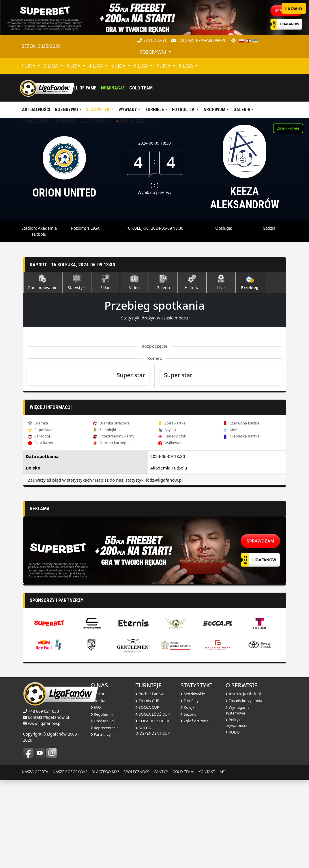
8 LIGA (187, 66)
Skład (105, 282)
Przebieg (250, 282)
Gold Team (141, 88)
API (223, 859)
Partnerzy (101, 822)
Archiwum (214, 110)
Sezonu (188, 802)
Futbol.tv (184, 110)
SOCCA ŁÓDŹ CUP (152, 802)
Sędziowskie (193, 781)
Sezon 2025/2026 (41, 46)
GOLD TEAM (183, 859)
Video (134, 282)
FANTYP (161, 859)
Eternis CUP (147, 788)
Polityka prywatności (236, 810)
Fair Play (189, 788)
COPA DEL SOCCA (152, 809)
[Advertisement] (155, 541)
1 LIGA (29, 66)
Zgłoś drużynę (194, 809)
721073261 (152, 40)
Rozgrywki (66, 110)
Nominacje (113, 88)
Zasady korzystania (244, 788)
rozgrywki (153, 52)
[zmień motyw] (233, 40)
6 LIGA (142, 66)
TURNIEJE (154, 110)
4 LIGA (97, 66)
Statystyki (98, 110)
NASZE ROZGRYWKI (70, 859)
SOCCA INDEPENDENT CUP (152, 818)
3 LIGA (74, 66)
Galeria (242, 110)
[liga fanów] (47, 88)
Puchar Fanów (149, 781)
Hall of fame (82, 88)
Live (221, 282)
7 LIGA (164, 66)
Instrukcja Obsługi (243, 781)
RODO (232, 820)
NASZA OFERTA (35, 859)
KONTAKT (207, 859)
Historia (192, 282)
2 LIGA (51, 66)
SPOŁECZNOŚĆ (136, 859)
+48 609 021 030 (43, 799)
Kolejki (188, 795)
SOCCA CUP (147, 795)
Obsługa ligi (103, 809)
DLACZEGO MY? (105, 859)
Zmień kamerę (288, 128)
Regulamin (102, 802)
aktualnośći (36, 110)
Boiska (98, 788)
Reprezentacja (105, 815)
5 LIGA (119, 66)
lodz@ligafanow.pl (199, 40)
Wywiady (128, 110)
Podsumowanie (43, 282)
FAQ (96, 795)
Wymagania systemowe (237, 798)
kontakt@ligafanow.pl (48, 805)
